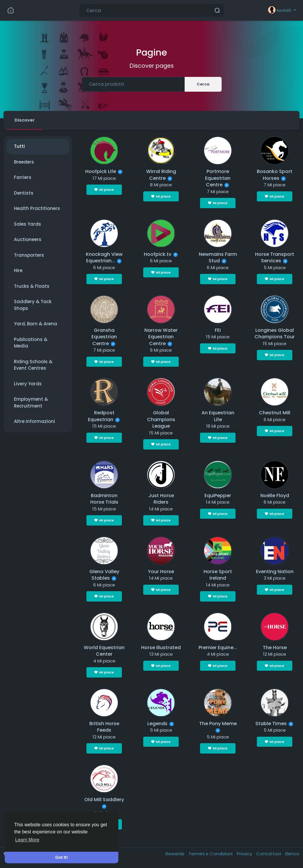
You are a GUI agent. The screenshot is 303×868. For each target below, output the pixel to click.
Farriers (23, 178)
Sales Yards (28, 224)
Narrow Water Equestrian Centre (161, 337)
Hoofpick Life (101, 172)
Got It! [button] (62, 857)
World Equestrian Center (104, 651)
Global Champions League (161, 420)
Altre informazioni (34, 422)
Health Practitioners (37, 209)
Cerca (203, 84)
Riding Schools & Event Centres (33, 365)
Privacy (245, 854)
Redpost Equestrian (101, 417)
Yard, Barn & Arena (36, 324)
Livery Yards (28, 384)
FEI (218, 330)
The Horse (275, 648)
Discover (25, 120)
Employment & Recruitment (31, 403)
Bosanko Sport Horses (275, 175)
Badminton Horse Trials (104, 499)
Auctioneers (28, 240)
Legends (157, 724)
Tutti (19, 147)
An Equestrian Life (218, 417)
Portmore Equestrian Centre (218, 179)
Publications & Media (31, 343)
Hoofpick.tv (158, 254)
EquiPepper (218, 496)
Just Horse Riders (161, 499)
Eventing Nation (275, 572)
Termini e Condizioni (211, 854)
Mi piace (104, 190)
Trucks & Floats (32, 286)
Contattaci (269, 854)
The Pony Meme (218, 724)
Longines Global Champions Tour (275, 334)
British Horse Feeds (104, 727)
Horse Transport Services (275, 258)
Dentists (24, 193)
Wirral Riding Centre (161, 175)
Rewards (175, 854)
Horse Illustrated (161, 648)
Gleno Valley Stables (104, 575)
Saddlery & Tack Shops (33, 306)
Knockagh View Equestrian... (104, 258)
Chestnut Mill (275, 413)
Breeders (24, 162)
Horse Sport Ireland (218, 575)
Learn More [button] (27, 840)
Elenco (292, 854)
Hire (18, 271)
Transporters (29, 255)
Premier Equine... (218, 648)
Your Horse (161, 572)
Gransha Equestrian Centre (104, 337)
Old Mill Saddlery (104, 800)
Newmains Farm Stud (218, 258)
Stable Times (271, 724)
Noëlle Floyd (275, 496)
